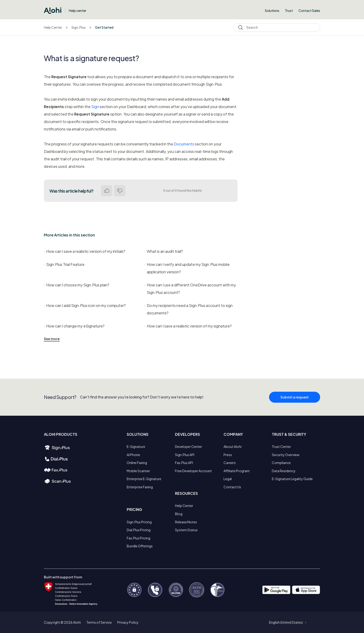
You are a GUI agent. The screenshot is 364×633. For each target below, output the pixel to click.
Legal (228, 479)
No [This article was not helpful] (120, 191)
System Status (186, 530)
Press (228, 455)
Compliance (281, 463)
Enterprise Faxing (140, 487)
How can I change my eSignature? (74, 326)
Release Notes (186, 522)
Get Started (104, 27)
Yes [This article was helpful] (107, 191)
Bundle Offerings (140, 546)
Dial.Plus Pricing (139, 530)
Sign (95, 107)
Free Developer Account (193, 471)
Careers (230, 463)
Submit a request (295, 399)
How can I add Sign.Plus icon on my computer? (85, 305)
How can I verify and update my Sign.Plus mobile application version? (187, 268)
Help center (78, 11)
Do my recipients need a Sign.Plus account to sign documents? (189, 309)
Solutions (272, 11)
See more (52, 339)
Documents (184, 144)
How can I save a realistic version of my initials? (85, 251)
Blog (179, 514)
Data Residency (284, 471)
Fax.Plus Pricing (138, 538)
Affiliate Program (237, 471)
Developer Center (189, 447)
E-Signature (136, 447)
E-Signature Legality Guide (292, 479)
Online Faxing (137, 463)
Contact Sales (309, 11)
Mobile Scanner (138, 471)
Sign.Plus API (185, 455)
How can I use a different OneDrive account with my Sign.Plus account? (190, 289)
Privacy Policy (128, 622)
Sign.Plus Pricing (139, 522)
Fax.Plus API (184, 463)
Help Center (53, 27)
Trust (289, 11)
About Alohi (233, 447)
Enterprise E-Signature (144, 479)
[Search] (277, 27)
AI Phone (133, 455)
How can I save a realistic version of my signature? (188, 326)
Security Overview (286, 455)
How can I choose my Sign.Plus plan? (77, 285)
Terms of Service (99, 622)
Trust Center (281, 447)
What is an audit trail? (164, 251)
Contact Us (232, 487)
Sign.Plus (79, 27)
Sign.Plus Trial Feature (64, 264)
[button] (288, 622)
